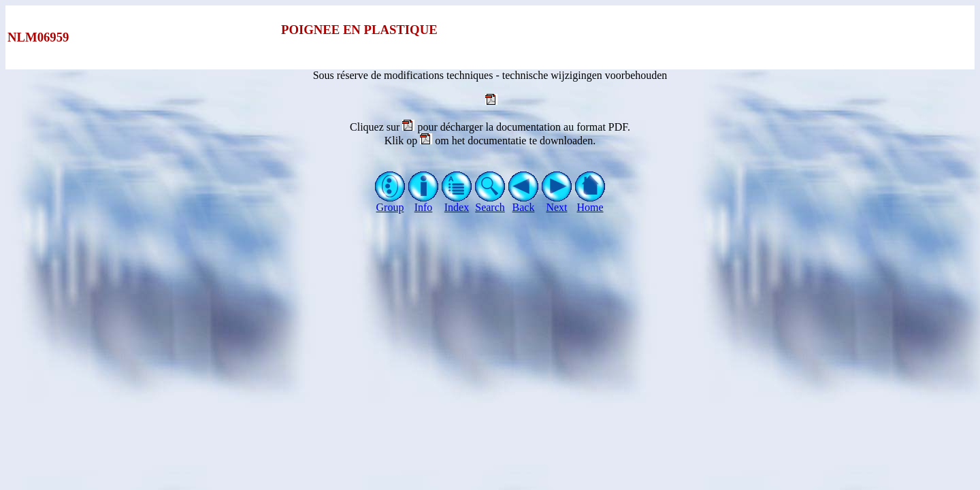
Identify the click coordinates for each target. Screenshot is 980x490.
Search (490, 202)
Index (457, 202)
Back (524, 202)
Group (390, 202)
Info (424, 202)
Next (557, 202)
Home (590, 202)
